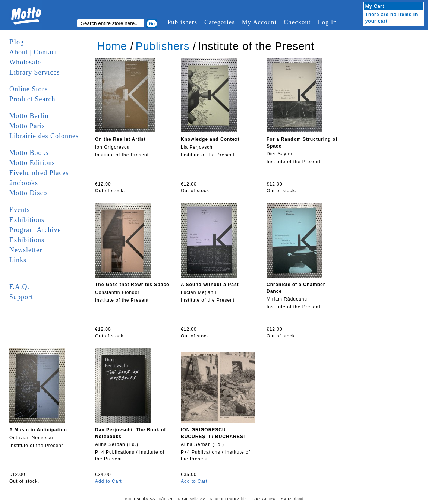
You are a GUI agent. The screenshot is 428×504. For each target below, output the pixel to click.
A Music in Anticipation (38, 430)
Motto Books (29, 153)
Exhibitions (27, 220)
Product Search (32, 99)
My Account (259, 22)
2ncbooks (24, 183)
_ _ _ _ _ (23, 270)
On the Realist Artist (120, 139)
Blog (17, 42)
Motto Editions (32, 163)
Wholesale (25, 62)
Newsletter (26, 250)
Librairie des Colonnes (44, 136)
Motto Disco (28, 193)
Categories (220, 22)
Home (112, 46)
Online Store (29, 89)
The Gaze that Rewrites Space (132, 285)
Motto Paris (27, 126)
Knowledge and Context (210, 139)
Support (21, 297)
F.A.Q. (19, 287)
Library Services (34, 72)
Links (18, 260)
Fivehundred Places (39, 173)
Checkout (297, 22)
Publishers (182, 22)
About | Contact (33, 52)
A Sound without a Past (210, 285)
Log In (327, 22)
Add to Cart (108, 481)
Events (20, 210)
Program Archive (35, 230)
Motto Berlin (29, 116)
